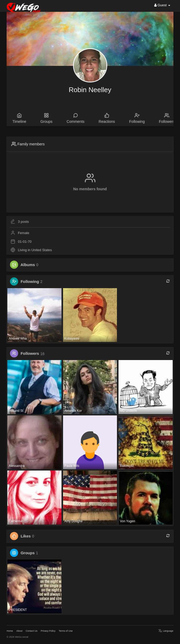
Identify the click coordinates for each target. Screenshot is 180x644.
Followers (30, 354)
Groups (27, 553)
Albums (28, 265)
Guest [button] (162, 5)
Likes (25, 536)
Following (30, 281)
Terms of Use (66, 631)
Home (10, 631)
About (19, 631)
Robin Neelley (90, 90)
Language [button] (166, 631)
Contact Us (32, 631)
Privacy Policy (48, 631)
